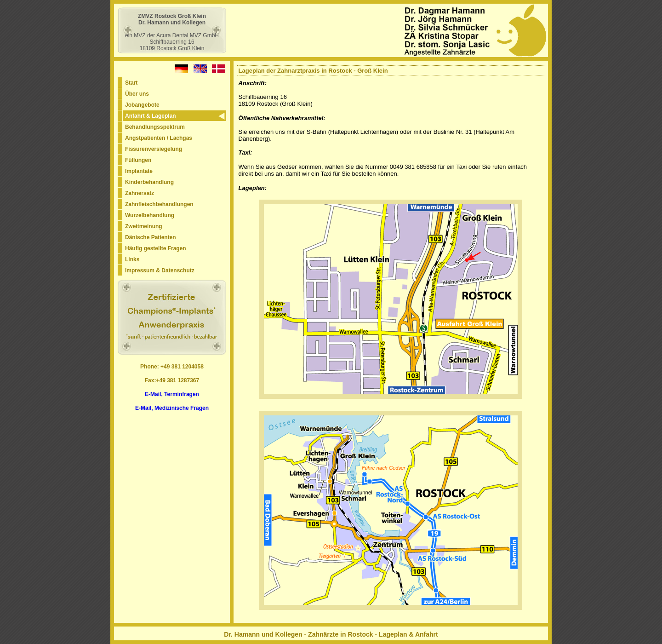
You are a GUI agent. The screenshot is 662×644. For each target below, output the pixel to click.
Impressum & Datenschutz (160, 270)
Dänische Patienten (151, 237)
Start (131, 83)
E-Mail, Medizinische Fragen (172, 408)
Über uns (137, 94)
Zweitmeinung (144, 226)
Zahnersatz (140, 193)
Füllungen (138, 160)
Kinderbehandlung (149, 182)
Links (132, 259)
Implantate (139, 171)
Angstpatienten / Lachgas (159, 138)
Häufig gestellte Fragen (156, 248)
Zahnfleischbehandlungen (159, 204)
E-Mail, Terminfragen (172, 394)
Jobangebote (142, 105)
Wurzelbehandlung (150, 215)
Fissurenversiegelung (154, 149)
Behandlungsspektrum (155, 127)
